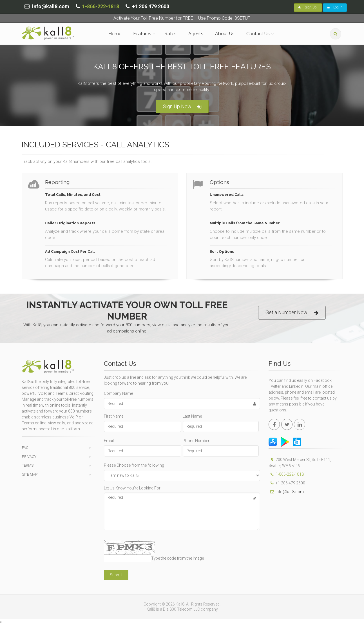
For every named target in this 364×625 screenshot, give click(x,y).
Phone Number (196, 441)
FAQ (25, 448)
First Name (114, 416)
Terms (28, 465)
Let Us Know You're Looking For (132, 488)
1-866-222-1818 (101, 6)
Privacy (29, 457)
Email (109, 441)
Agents (196, 34)
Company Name (118, 393)
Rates (170, 34)
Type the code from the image (177, 558)
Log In (335, 7)
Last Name (192, 416)
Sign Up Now (182, 107)
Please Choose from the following (134, 465)
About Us (225, 34)
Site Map (30, 474)
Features (142, 34)
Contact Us (258, 34)
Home (115, 34)
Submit (116, 575)
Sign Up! (308, 7)
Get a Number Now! (292, 313)
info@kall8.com (286, 492)
